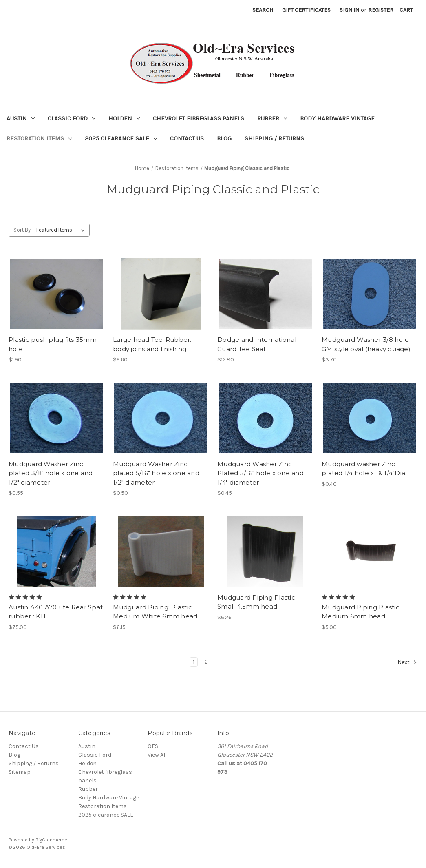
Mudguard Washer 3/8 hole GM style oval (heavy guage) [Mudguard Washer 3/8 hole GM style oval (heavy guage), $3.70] (366, 344)
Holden (124, 118)
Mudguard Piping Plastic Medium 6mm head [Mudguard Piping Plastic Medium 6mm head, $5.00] (361, 612)
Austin (21, 118)
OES (153, 746)
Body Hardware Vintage (337, 118)
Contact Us (187, 138)
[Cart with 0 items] (406, 10)
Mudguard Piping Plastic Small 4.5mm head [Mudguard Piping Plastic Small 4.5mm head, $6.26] (256, 602)
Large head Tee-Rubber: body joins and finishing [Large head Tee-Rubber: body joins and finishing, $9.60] (152, 344)
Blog (224, 138)
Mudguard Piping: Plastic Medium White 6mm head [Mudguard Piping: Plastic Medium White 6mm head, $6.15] (155, 612)
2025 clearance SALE (121, 138)
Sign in (349, 10)
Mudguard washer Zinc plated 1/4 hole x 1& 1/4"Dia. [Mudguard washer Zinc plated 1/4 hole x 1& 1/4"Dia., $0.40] (364, 469)
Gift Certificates (306, 10)
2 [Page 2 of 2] (206, 662)
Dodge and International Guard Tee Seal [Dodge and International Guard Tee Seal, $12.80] (257, 344)
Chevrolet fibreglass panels (199, 118)
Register (381, 10)
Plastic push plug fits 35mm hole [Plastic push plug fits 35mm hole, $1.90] (53, 344)
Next (407, 662)
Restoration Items (39, 138)
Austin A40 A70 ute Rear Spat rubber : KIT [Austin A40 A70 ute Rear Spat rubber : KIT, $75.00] (56, 612)
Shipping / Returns (274, 138)
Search (263, 10)
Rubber (272, 118)
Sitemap (20, 772)
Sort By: (23, 230)
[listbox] (62, 230)
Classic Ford (72, 118)
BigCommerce (51, 840)
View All (157, 755)
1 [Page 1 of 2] (194, 662)
